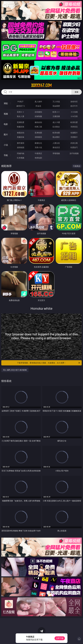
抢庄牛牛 (74, 106)
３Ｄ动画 (74, 112)
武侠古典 (74, 143)
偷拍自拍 (38, 122)
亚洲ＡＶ (21, 112)
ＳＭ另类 (74, 116)
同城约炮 (21, 153)
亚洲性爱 (21, 122)
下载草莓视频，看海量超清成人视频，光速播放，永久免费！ (49, 363)
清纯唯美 (38, 137)
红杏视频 (21, 158)
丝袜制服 (38, 116)
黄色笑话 (56, 147)
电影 (6, 124)
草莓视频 (56, 153)
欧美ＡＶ (56, 112)
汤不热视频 (74, 153)
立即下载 (60, 638)
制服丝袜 (21, 127)
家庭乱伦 (38, 143)
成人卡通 (56, 122)
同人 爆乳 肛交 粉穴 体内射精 (15, 370)
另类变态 (74, 127)
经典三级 (38, 127)
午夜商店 (38, 153)
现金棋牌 (56, 106)
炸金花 (38, 106)
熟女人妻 (21, 116)
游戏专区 (74, 102)
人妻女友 (56, 143)
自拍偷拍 (38, 112)
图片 (6, 135)
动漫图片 (74, 133)
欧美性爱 (74, 122)
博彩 (6, 103)
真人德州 (38, 102)
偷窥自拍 (21, 133)
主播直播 (56, 116)
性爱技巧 (74, 147)
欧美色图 (56, 133)
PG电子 (21, 102)
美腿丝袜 (21, 137)
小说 (6, 145)
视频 (6, 114)
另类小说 (38, 147)
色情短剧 (38, 158)
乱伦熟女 (56, 127)
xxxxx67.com (42, 85)
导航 (6, 155)
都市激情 (21, 143)
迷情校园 (21, 147)
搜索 (77, 92)
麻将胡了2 (21, 106)
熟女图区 (56, 137)
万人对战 (56, 102)
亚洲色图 (38, 133)
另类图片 (74, 137)
